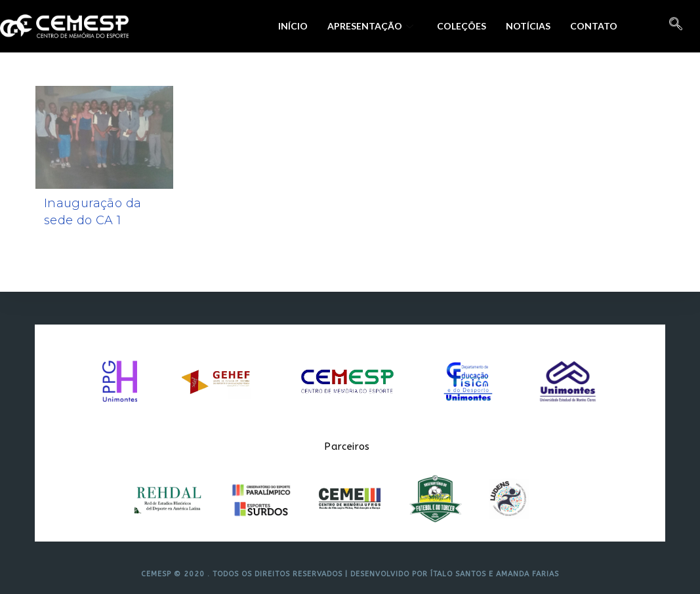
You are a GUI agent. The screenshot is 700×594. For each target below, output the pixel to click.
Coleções (462, 26)
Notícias (528, 26)
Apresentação (370, 26)
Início (293, 26)
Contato (594, 26)
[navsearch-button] (676, 26)
